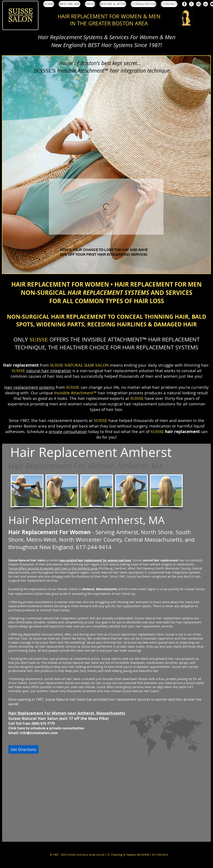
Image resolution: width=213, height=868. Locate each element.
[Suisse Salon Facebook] (184, 4)
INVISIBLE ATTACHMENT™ (114, 339)
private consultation (68, 432)
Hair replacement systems (29, 387)
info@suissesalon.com (39, 733)
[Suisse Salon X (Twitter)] (191, 4)
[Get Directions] (23, 749)
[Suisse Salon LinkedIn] (206, 4)
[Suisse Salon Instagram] (198, 4)
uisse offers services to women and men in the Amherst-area (54, 568)
